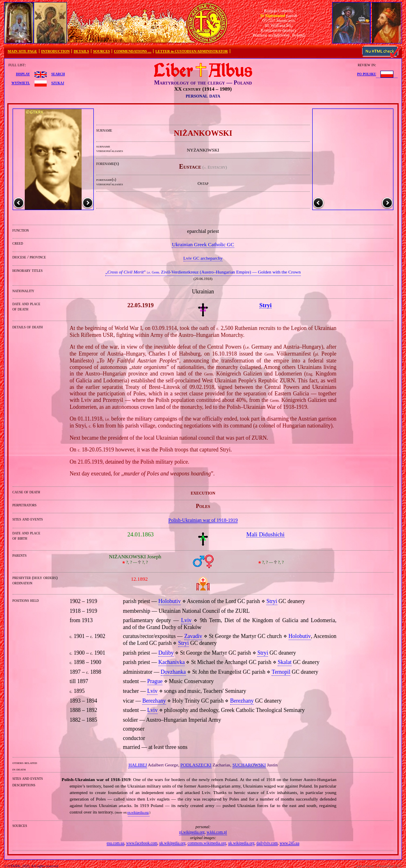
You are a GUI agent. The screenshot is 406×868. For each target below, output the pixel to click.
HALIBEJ (137, 765)
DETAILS (81, 51)
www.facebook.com (142, 843)
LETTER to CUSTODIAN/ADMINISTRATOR (192, 51)
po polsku (367, 74)
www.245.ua (289, 843)
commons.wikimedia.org (207, 843)
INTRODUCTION (55, 51)
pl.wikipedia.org (192, 832)
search (58, 74)
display (23, 74)
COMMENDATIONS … (133, 51)
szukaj (58, 82)
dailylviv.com (267, 843)
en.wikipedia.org (138, 813)
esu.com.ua (116, 843)
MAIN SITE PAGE (23, 51)
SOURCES (101, 51)
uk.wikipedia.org (172, 843)
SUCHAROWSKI (249, 765)
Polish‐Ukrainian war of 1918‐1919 (203, 520)
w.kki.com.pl (217, 832)
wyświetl (21, 82)
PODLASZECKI (196, 765)
